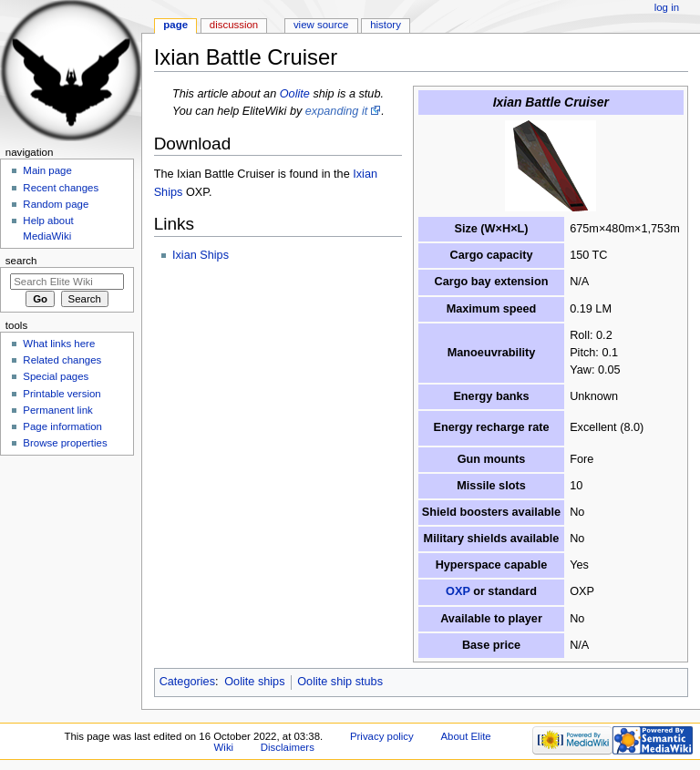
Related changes (62, 360)
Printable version (62, 394)
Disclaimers (288, 747)
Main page (47, 170)
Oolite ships (254, 682)
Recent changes (61, 188)
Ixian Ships (201, 255)
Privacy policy (382, 736)
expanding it (336, 111)
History (386, 25)
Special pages (56, 376)
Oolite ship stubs (340, 682)
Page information (62, 426)
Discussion (234, 25)
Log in (667, 7)
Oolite (295, 94)
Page (175, 25)
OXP (458, 591)
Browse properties (65, 443)
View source (321, 25)
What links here (59, 344)
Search (21, 261)
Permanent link (57, 410)
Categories (187, 682)
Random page (56, 204)
